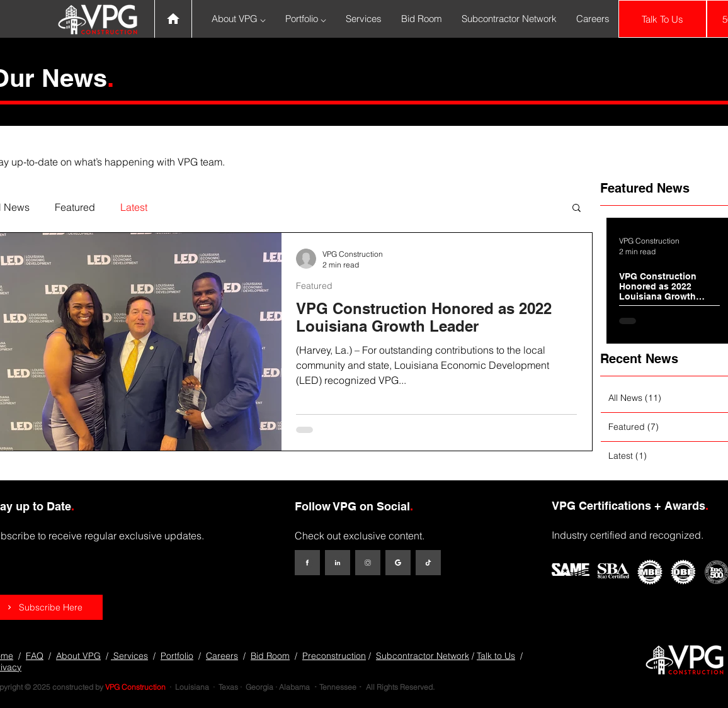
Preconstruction (334, 656)
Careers (222, 656)
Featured (75, 207)
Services (129, 656)
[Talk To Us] (663, 19)
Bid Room (270, 656)
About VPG (78, 656)
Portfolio (177, 656)
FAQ (35, 656)
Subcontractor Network (423, 656)
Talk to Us (496, 656)
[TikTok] (428, 563)
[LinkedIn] (338, 563)
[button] (577, 209)
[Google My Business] (398, 563)
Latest (134, 207)
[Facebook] (307, 563)
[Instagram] (368, 563)
